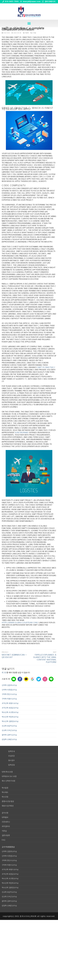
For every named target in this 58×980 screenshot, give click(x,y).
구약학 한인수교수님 (9, 694)
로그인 (4, 673)
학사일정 (5, 788)
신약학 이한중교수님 (9, 690)
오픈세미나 (6, 822)
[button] (29, 23)
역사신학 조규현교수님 (10, 712)
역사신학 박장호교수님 (10, 717)
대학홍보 (5, 817)
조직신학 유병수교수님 (10, 703)
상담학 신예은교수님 (9, 739)
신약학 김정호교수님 (9, 685)
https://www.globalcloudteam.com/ (20, 623)
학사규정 (5, 797)
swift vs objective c (46, 367)
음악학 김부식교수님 (9, 735)
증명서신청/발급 (8, 801)
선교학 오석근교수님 (9, 730)
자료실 (4, 831)
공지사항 (5, 813)
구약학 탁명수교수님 (9, 699)
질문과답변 (6, 835)
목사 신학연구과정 (8, 781)
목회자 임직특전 (8, 806)
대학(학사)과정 (7, 772)
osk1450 (6, 33)
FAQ (3, 840)
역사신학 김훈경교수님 (10, 721)
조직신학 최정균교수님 (10, 708)
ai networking (22, 432)
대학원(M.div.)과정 (9, 776)
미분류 (26, 33)
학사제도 (5, 792)
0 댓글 (33, 33)
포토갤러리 (6, 826)
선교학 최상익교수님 (9, 726)
